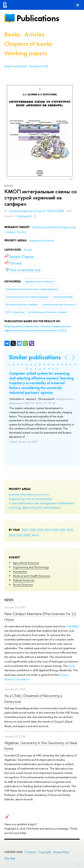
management (48, 503)
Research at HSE (39, 66)
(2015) (38, 328)
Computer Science (15, 232)
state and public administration (41, 507)
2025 (40, 530)
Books (12, 34)
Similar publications (35, 357)
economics (42, 494)
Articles (34, 34)
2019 (20, 535)
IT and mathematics (21, 503)
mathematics (66, 503)
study (72, 666)
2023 (55, 530)
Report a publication (16, 66)
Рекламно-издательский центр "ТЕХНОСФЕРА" (37, 211)
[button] (9, 365)
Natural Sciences (24, 580)
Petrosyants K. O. (27, 216)
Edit (78, 864)
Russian (28, 250)
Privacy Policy (61, 852)
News (9, 600)
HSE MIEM (72, 626)
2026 (32, 530)
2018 (27, 535)
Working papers (26, 53)
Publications (38, 18)
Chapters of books (28, 44)
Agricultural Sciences (26, 563)
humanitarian (44, 499)
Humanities (20, 571)
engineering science (22, 499)
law (37, 503)
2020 (12, 535)
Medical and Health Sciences (31, 576)
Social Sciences (23, 584)
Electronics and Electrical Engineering (54, 227)
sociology (15, 507)
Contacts (30, 852)
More (35, 535)
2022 (62, 530)
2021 (70, 530)
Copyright (45, 852)
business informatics (21, 494)
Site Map (10, 858)
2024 (47, 530)
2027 (25, 530)
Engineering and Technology (31, 567)
